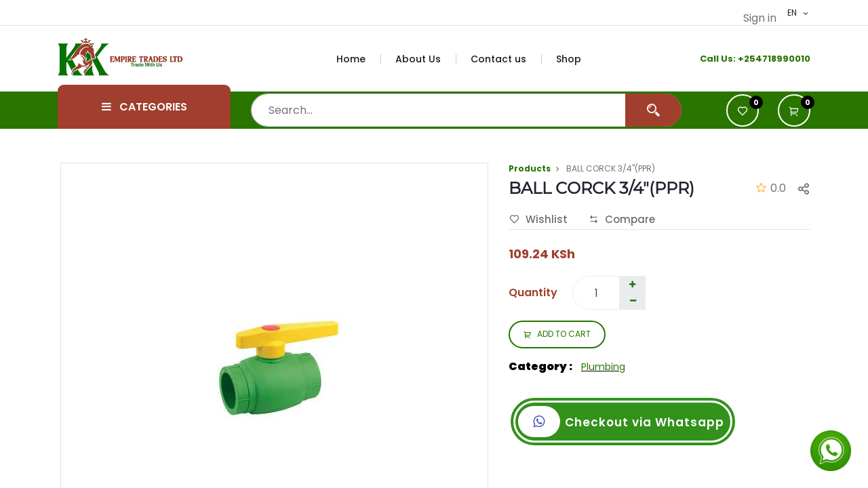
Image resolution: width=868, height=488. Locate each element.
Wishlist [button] (538, 220)
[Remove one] (633, 301)
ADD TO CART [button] (557, 335)
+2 (744, 59)
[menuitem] (359, 59)
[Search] (653, 110)
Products (530, 168)
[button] (794, 110)
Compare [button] (622, 220)
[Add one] (632, 285)
